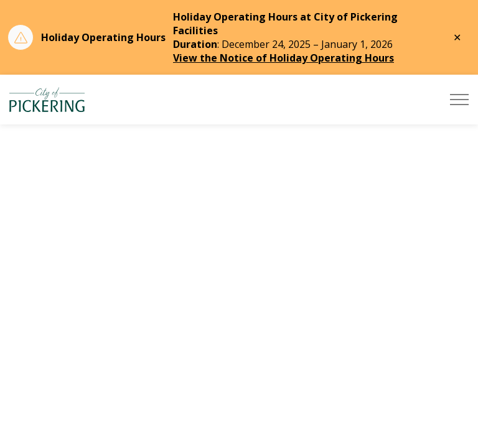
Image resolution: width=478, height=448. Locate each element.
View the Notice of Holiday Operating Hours (284, 58)
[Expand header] (459, 100)
